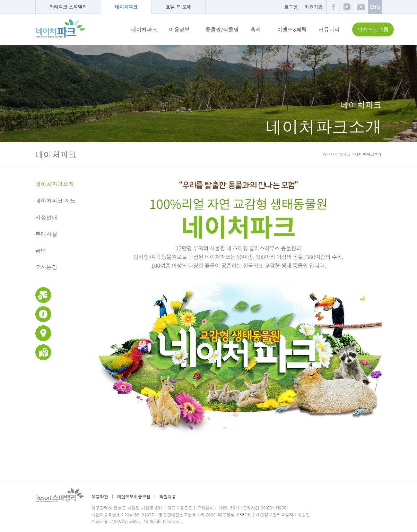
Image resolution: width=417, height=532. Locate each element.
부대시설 (46, 234)
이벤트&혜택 (292, 29)
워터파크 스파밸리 (68, 7)
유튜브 (361, 7)
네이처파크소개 (55, 184)
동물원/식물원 (222, 29)
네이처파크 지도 (56, 201)
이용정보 (180, 29)
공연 (41, 251)
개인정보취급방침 (134, 496)
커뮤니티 (329, 29)
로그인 (291, 7)
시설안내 (46, 217)
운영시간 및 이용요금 (43, 295)
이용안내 (43, 314)
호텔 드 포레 (179, 7)
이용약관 (100, 496)
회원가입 (314, 7)
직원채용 (168, 496)
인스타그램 (347, 7)
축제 (256, 29)
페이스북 (333, 7)
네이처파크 (126, 7)
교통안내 (43, 333)
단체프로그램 (373, 29)
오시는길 (46, 267)
